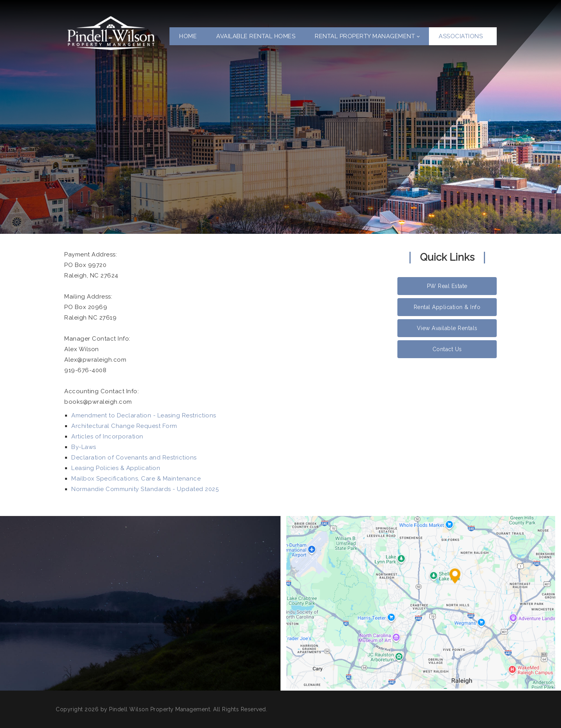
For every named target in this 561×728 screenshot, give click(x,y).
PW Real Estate (447, 286)
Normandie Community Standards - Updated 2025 (145, 489)
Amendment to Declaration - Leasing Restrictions (144, 415)
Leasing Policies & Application (116, 468)
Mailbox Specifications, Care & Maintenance (136, 479)
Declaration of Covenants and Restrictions (134, 458)
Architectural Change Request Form (124, 426)
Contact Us (447, 349)
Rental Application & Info (447, 307)
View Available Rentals (447, 328)
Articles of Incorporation (107, 436)
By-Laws (84, 447)
